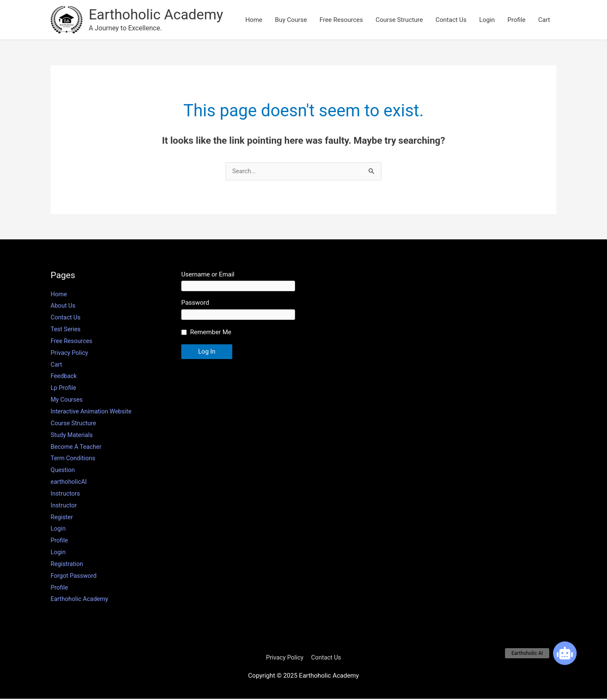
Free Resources (341, 20)
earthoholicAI (69, 483)
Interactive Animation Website (93, 413)
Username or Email (208, 276)
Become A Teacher (77, 448)
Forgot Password (75, 577)
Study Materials (73, 436)
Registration (67, 565)
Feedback (64, 378)
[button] (565, 653)
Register (62, 518)
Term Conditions (74, 459)
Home (254, 20)
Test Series (66, 330)
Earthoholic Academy (159, 15)
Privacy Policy (70, 354)
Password (195, 304)
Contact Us (451, 20)
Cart (544, 20)
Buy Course (291, 20)
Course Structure (399, 20)
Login (487, 20)
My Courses (67, 401)
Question (63, 471)
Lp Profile (64, 389)
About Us (63, 307)
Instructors (66, 495)
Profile (517, 20)
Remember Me (211, 334)
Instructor (64, 507)
